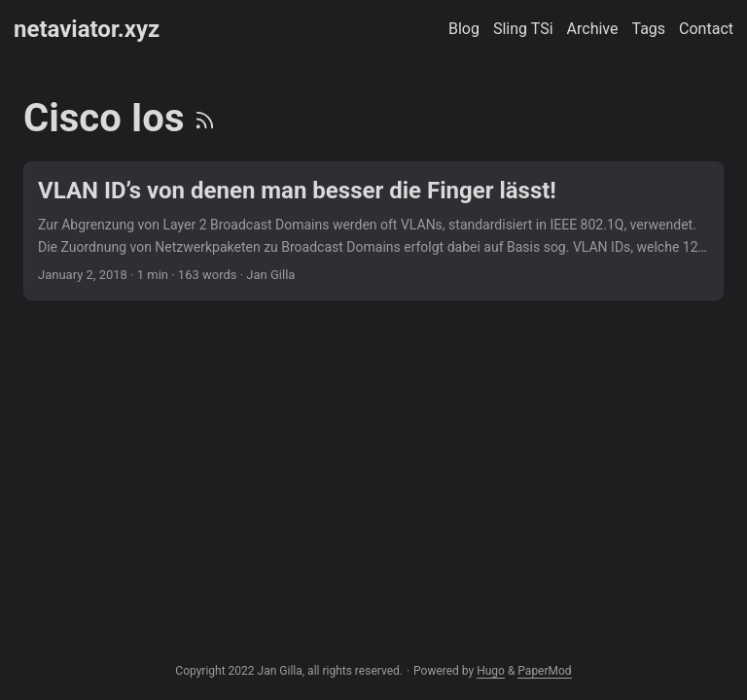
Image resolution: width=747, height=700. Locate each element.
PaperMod (544, 671)
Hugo (491, 671)
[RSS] (205, 118)
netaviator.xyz (87, 29)
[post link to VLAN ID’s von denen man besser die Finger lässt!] (373, 231)
